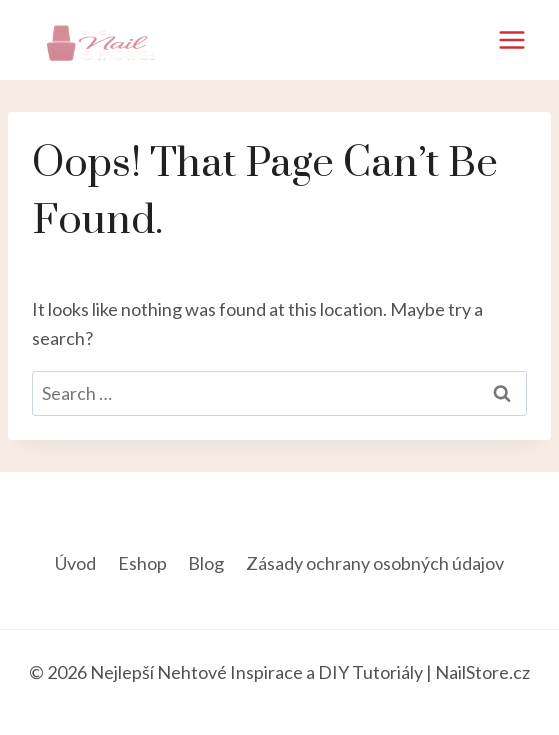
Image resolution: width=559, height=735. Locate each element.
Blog (206, 563)
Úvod (75, 563)
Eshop (142, 563)
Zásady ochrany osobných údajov (375, 563)
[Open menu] (511, 39)
